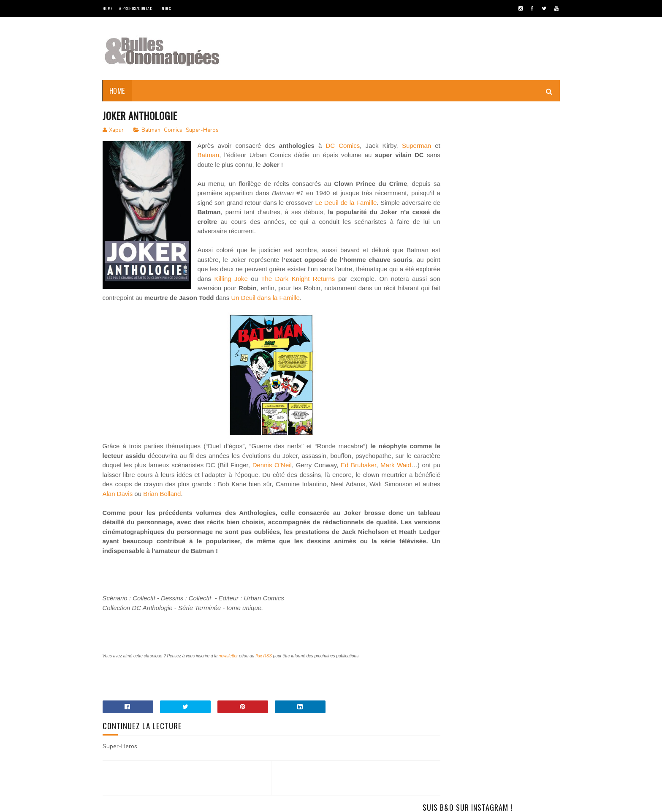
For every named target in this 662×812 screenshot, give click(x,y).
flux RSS (264, 666)
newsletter (228, 666)
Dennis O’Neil (367, 475)
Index (166, 8)
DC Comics (349, 146)
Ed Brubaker (146, 485)
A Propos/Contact (137, 8)
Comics (173, 131)
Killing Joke (335, 289)
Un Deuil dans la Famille (322, 308)
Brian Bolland (335, 504)
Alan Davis (291, 504)
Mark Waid (183, 485)
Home (108, 8)
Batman (151, 131)
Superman (212, 156)
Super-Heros (202, 131)
